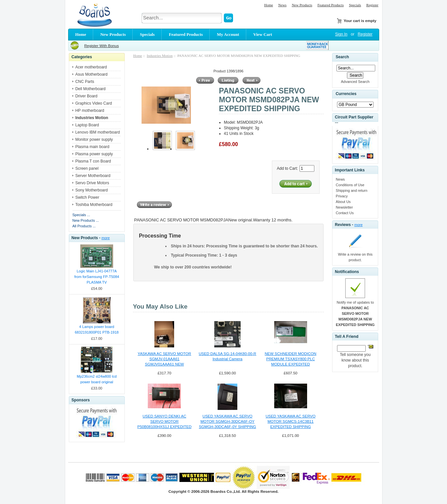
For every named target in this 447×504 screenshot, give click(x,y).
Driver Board (86, 96)
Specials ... (81, 215)
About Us (343, 202)
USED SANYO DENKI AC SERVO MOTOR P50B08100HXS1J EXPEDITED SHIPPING (164, 422)
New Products (302, 5)
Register (372, 5)
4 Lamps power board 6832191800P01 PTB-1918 (97, 329)
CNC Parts (85, 82)
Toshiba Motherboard (94, 205)
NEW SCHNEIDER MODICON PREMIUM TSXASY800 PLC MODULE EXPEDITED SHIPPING (290, 359)
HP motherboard (90, 111)
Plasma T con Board (93, 161)
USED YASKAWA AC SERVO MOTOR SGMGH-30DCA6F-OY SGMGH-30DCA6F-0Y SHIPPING (227, 421)
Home (268, 5)
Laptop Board (87, 125)
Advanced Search (355, 82)
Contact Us (345, 213)
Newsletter (344, 207)
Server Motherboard (93, 176)
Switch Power (87, 197)
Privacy (342, 196)
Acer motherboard (91, 67)
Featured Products (330, 5)
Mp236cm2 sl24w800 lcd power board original (97, 379)
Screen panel (87, 168)
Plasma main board (92, 147)
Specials (355, 5)
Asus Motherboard (92, 74)
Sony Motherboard (92, 190)
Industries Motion (160, 56)
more (105, 238)
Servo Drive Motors (92, 183)
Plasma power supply (94, 154)
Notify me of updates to (355, 314)
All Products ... (84, 226)
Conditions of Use (350, 185)
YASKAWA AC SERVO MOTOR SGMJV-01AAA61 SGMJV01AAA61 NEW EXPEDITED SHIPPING (164, 359)
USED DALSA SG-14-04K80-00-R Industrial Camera (228, 356)
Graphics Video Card (94, 103)
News (282, 5)
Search (342, 57)
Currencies (346, 94)
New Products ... (86, 220)
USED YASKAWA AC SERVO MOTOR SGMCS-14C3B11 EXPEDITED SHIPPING (290, 421)
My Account (228, 34)
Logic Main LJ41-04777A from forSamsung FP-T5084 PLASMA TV (97, 277)
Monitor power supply (94, 139)
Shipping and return (352, 190)
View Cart (263, 34)
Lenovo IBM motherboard (98, 132)
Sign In (341, 34)
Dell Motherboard (91, 89)
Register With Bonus (102, 46)
